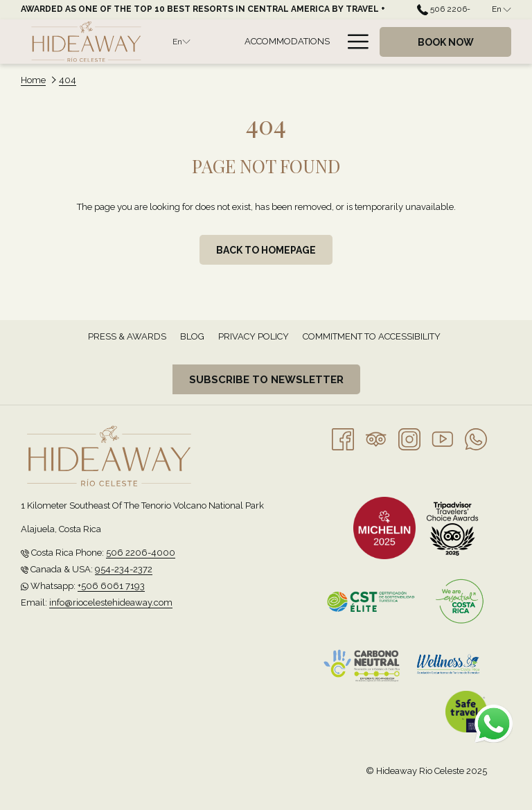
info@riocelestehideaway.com (111, 602)
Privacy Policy (254, 336)
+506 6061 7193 (111, 586)
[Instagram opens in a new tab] (409, 438)
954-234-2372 (124, 569)
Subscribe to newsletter (266, 380)
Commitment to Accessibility (372, 336)
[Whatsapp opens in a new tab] (476, 438)
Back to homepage (266, 250)
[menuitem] (287, 42)
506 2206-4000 (141, 553)
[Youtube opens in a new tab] (443, 438)
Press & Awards (127, 336)
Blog (192, 336)
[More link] (353, 42)
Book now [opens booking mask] (446, 42)
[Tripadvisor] (376, 438)
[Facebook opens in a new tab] (343, 438)
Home (33, 80)
